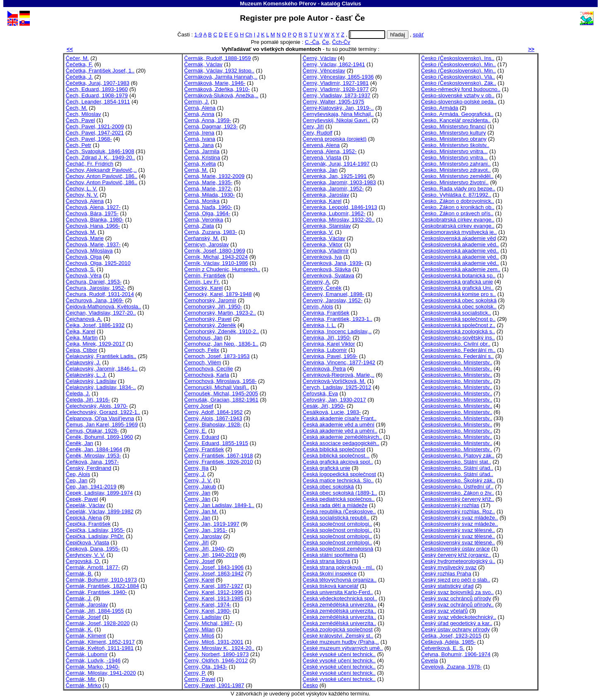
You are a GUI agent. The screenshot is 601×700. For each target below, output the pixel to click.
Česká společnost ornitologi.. (338, 524)
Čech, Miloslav (83, 114)
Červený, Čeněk (322, 288)
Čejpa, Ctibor (82, 350)
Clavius (351, 4)
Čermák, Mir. (81, 679)
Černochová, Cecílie (209, 369)
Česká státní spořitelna (330, 555)
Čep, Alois (78, 474)
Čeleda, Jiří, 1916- (88, 400)
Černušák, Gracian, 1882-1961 (221, 400)
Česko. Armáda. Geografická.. (457, 114)
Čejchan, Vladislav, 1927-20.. (101, 313)
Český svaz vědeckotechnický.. (459, 617)
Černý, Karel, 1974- (208, 605)
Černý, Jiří (197, 542)
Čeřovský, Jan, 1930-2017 (334, 400)
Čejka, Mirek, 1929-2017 (95, 344)
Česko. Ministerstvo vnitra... (455, 151)
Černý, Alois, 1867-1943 (213, 418)
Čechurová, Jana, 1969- (95, 300)
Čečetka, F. (80, 64)
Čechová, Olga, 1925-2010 (98, 263)
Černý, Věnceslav (324, 71)
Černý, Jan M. (201, 511)
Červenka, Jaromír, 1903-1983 (339, 182)
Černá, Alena (200, 108)
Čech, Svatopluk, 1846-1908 (100, 151)
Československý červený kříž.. (458, 499)
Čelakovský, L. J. (86, 375)
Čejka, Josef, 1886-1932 (95, 325)
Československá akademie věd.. (460, 244)
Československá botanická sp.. (459, 275)
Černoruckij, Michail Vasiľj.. (217, 387)
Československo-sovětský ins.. (458, 338)
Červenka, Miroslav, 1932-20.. (339, 220)
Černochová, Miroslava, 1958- (221, 381)
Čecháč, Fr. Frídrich (90, 164)
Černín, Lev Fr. (202, 282)
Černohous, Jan (204, 338)
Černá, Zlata (199, 226)
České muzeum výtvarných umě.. (343, 648)
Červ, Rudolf (318, 133)
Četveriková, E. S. (443, 648)
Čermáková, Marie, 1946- (215, 83)
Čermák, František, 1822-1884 (103, 586)
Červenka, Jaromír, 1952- (333, 189)
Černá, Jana (199, 145)
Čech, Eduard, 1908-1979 (97, 95)
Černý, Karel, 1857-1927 (214, 586)
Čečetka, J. (80, 77)
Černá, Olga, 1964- (208, 213)
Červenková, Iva (322, 257)
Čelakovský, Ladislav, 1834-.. (101, 387)
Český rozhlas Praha (446, 574)
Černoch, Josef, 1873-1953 (217, 356)
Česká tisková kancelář (331, 586)
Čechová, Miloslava (89, 251)
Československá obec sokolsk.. (459, 307)
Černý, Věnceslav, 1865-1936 (338, 77)
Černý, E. (196, 431)
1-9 (198, 35)
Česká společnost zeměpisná (338, 549)
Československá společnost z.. (458, 325)
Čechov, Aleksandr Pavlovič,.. (101, 170)
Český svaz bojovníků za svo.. (458, 592)
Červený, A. (317, 282)
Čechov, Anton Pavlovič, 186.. (102, 176)
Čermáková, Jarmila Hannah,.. (221, 77)
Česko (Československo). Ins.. (458, 58)
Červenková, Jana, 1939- (333, 263)
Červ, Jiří (313, 126)
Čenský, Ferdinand (89, 468)
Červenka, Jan (320, 170)
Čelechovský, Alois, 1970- (97, 406)
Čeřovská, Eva (320, 393)
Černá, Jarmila (202, 151)
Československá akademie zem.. (461, 269)
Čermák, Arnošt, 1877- (93, 567)
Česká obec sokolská (328, 487)
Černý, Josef (200, 561)
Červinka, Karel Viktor (329, 344)
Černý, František (204, 449)
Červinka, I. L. (320, 325)
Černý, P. (195, 673)
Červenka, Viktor (323, 244)
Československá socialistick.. (456, 313)
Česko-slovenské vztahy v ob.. (458, 95)
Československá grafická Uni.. (458, 288)
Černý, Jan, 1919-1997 (212, 524)
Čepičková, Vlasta (88, 542)
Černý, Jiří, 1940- (205, 549)
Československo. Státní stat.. (456, 462)
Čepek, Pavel (82, 499)
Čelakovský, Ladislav (91, 381)
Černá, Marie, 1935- (209, 182)
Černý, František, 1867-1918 (219, 456)
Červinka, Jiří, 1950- (327, 338)
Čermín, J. (197, 102)
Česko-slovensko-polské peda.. (459, 102)
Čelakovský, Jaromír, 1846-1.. (102, 369)
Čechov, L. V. (82, 189)
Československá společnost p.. (459, 319)
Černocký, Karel (204, 288)
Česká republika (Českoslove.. (339, 511)
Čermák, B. (80, 574)
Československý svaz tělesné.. (458, 530)
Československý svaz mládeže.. (460, 518)
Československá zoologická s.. (458, 331)
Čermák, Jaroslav (87, 605)
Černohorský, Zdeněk (210, 325)
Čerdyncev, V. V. (86, 555)
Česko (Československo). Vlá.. (458, 77)
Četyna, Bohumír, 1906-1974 (456, 654)
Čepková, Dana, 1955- (93, 549)
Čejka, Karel (81, 331)
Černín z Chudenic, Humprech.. (222, 269)
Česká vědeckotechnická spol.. (340, 598)
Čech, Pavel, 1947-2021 (95, 133)
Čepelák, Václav (86, 505)
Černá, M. (196, 170)
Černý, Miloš (199, 636)
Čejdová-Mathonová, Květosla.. (104, 307)
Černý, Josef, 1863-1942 (214, 574)
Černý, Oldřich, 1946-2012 (216, 660)
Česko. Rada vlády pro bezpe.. (458, 189)
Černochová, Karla (207, 375)
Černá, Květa (200, 164)
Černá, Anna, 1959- (208, 120)
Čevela (430, 660)
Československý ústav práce (456, 549)
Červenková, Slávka (327, 269)
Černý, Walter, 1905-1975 (334, 102)
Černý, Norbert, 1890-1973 (217, 654)
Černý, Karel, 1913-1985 (214, 598)
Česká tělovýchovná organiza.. (340, 580)
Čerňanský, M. (202, 238)
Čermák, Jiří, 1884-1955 (95, 611)
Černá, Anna (199, 114)
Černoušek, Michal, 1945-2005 (221, 393)
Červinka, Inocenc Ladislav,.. (337, 331)
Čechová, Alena (85, 201)
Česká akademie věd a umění (339, 425)
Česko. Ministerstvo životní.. (455, 182)
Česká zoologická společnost (338, 629)
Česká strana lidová (327, 561)
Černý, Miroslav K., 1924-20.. (220, 648)
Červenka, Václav (324, 238)
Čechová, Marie (85, 238)
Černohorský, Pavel (208, 319)
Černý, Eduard (202, 437)
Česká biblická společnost (334, 449)
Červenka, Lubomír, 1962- (334, 213)
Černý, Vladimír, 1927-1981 (336, 83)
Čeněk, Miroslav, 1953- (94, 456)
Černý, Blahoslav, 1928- (213, 425)
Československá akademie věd (459, 238)
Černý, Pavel (200, 679)
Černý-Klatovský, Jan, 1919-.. (338, 108)
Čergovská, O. (83, 561)
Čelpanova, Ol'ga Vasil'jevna (100, 418)
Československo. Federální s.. (458, 356)
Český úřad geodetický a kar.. (457, 623)
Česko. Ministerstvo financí (454, 126)
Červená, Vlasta (322, 158)
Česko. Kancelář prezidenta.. (456, 120)
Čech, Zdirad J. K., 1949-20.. (101, 158)
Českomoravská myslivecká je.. (459, 232)
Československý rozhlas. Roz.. (458, 511)
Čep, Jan (77, 480)
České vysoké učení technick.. (339, 654)
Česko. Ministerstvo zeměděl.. (457, 176)
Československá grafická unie (457, 282)
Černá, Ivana (200, 139)
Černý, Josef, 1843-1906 (214, 567)
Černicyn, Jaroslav (207, 244)
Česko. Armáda (440, 108)
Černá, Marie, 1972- (209, 189)
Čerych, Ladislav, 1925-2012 (337, 387)
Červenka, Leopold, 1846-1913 (340, 207)
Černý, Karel (199, 580)
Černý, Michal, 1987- (209, 623)
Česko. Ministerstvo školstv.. (455, 145)
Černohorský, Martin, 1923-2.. (220, 313)
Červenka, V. (318, 232)
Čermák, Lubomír (87, 654)
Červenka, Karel (322, 201)
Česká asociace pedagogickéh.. (341, 443)
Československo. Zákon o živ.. (458, 493)
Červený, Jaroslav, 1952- (333, 300)
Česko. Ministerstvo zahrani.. (456, 164)
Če (326, 42)
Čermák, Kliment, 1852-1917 (100, 642)
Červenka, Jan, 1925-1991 (335, 176)
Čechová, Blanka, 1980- (95, 220)
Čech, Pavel (81, 120)
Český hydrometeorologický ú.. (458, 561)
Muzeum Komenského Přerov (278, 4)
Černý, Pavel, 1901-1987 (214, 685)
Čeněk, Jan (80, 443)
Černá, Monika (202, 201)
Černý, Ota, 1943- (206, 667)
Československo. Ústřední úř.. (457, 487)
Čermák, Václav (204, 64)
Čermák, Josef (83, 617)
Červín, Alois (318, 307)
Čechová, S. (81, 269)
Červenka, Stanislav (327, 226)
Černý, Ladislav (203, 617)
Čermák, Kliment (86, 636)
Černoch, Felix (202, 350)
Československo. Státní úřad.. (457, 468)
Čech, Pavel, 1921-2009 (95, 126)
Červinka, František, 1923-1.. (338, 319)
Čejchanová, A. (84, 319)
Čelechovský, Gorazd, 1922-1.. (103, 412)
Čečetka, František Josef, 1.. (100, 71)
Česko (310, 685)
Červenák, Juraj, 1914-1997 (336, 164)
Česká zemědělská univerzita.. (340, 605)
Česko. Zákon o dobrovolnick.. (458, 201)
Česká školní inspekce (330, 574)
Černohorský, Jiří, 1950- (213, 307)
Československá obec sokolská (459, 300)
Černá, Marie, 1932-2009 (215, 176)
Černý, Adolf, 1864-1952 (214, 412)
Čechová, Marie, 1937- (93, 244)
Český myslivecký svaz (449, 567)
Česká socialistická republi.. (336, 518)
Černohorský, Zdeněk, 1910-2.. (222, 331)
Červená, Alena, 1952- (330, 151)
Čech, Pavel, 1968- (89, 139)
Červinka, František (326, 313)
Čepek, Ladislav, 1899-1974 (99, 493)
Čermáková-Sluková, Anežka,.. (221, 95)
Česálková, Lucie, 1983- (332, 412)
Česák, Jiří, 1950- (324, 406)
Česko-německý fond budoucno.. (461, 89)
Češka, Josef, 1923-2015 (451, 636)
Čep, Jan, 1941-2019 (91, 487)
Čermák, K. (80, 629)
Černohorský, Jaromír (210, 300)
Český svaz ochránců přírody (456, 598)
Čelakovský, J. (83, 362)
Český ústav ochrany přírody (456, 629)
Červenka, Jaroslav (326, 195)
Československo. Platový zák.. (458, 456)
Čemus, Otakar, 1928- (92, 431)
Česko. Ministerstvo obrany (454, 139)
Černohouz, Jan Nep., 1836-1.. (221, 344)
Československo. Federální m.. (459, 350)
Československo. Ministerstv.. (457, 362)
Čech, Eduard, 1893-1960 (97, 89)
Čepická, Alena (84, 518)
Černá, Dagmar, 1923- (211, 126)
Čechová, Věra (84, 275)
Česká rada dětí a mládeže (335, 505)
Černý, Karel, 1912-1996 (214, 592)
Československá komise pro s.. (459, 294)
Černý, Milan (200, 629)
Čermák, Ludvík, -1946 (93, 660)
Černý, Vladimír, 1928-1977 (336, 89)
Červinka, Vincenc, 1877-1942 (339, 362)
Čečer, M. (77, 58)
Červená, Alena (321, 145)
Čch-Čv (341, 42)
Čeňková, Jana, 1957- (92, 462)
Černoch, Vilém (203, 362)
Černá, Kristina (202, 158)
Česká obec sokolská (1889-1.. (340, 493)
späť (418, 35)
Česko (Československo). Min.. (459, 64)
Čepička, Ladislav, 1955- (95, 530)
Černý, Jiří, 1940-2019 (211, 555)
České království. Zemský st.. (338, 636)
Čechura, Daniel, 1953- (94, 282)
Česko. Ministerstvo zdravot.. (456, 170)
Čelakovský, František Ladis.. (101, 356)
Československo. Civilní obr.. (456, 344)
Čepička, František (88, 524)
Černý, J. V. (198, 480)
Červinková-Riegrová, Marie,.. (339, 375)
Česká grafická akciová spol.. (338, 462)
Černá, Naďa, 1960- (208, 207)
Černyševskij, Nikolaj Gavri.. (337, 120)
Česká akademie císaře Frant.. (340, 418)
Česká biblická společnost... (336, 456)
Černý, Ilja (197, 468)
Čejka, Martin (82, 338)
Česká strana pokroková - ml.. (339, 567)
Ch (249, 35)
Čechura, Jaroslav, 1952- (96, 288)
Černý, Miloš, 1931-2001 (214, 642)
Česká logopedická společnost (339, 474)
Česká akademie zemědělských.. (343, 437)
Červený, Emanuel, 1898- (334, 294)
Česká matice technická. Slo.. (338, 480)
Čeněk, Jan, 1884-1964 (94, 449)
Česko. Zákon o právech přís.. (457, 213)
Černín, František (205, 275)
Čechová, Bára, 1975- (92, 213)
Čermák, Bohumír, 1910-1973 (101, 580)
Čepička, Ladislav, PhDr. (95, 536)
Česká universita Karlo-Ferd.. (338, 592)
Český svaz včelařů (445, 611)
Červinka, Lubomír (325, 350)
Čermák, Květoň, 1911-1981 (100, 648)
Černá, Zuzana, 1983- (211, 232)
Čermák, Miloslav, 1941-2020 (101, 673)
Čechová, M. (81, 232)
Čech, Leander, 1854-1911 (98, 102)
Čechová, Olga (84, 257)
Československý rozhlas (450, 505)
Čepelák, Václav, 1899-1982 (100, 511)
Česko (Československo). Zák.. (459, 83)
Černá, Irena (199, 133)
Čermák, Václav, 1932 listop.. (220, 71)
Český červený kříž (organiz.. (456, 555)
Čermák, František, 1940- (97, 592)
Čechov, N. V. (82, 195)
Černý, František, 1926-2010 (219, 462)
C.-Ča (312, 42)
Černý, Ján (197, 499)
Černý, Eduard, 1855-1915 (216, 443)
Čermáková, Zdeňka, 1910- (217, 89)
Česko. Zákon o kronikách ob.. (458, 207)
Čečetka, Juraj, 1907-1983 (98, 83)
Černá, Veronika (204, 220)
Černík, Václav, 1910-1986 (216, 263)
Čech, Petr (79, 145)
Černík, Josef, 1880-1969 (215, 251)
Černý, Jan (197, 493)
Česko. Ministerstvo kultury (454, 133)
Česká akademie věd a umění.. (340, 431)
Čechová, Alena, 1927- (93, 207)
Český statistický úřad (448, 586)
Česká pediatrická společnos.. (339, 499)
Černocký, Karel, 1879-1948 (218, 294)
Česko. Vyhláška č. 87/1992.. (456, 195)
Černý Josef (199, 406)
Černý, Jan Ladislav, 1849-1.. (220, 505)
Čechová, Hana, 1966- (93, 226)
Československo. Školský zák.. (458, 480)
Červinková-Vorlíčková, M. (334, 381)
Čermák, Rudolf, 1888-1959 (218, 58)
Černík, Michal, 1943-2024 (216, 257)
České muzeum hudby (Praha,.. (341, 642)
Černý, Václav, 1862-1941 (334, 64)
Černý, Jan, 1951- (206, 530)
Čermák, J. (79, 598)
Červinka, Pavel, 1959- (330, 356)
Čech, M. (77, 108)
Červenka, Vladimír (326, 251)
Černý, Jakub (200, 487)
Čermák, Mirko (83, 685)
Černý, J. (195, 474)
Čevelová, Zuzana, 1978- (451, 667)
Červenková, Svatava (329, 275)
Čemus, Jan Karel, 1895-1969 (102, 425)
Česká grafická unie (327, 468)
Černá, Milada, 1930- (210, 195)
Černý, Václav (320, 58)
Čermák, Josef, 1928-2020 (98, 623)
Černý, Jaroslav (203, 536)
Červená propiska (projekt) (335, 139)
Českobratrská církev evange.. (458, 220)
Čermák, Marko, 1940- (93, 667)
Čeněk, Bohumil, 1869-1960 (100, 437)
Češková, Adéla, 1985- (449, 642)
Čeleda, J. (78, 393)
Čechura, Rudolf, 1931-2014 (100, 294)
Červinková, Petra (324, 369)
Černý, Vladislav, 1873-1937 (337, 95)
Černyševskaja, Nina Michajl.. (338, 114)
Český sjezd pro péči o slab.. (456, 580)
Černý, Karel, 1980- (208, 611)
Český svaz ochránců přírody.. (457, 605)
